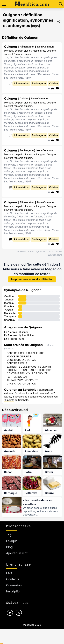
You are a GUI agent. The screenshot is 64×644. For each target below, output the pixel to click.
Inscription (14, 592)
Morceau (9, 303)
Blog (9, 548)
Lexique (12, 542)
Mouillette (10, 313)
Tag (9, 536)
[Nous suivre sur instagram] (19, 614)
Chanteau (10, 307)
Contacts (13, 580)
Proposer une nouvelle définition (32, 280)
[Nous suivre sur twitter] (10, 614)
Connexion (14, 586)
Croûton (9, 296)
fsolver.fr (9, 349)
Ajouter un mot (17, 554)
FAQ (9, 574)
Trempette (10, 317)
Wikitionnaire (55, 255)
